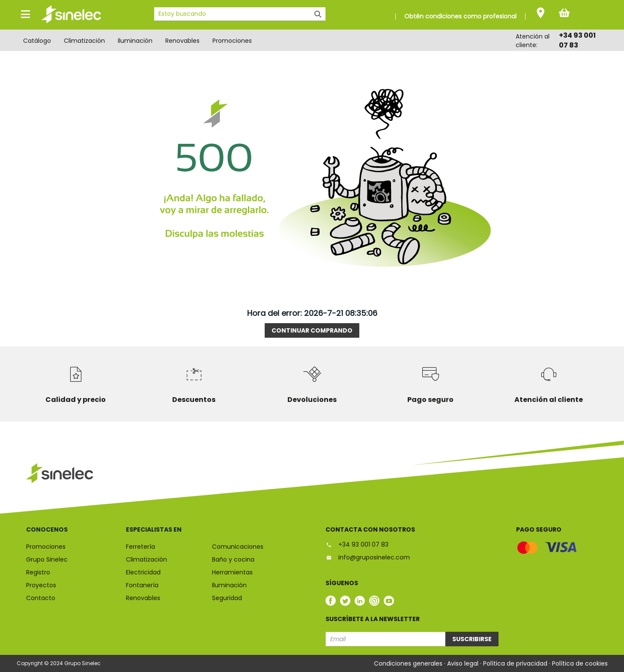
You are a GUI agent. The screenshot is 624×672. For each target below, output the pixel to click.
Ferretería (140, 547)
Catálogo (37, 41)
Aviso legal (464, 663)
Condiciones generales (409, 663)
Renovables (182, 41)
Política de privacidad (516, 663)
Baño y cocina (233, 559)
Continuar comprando (312, 330)
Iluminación (135, 41)
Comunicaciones (238, 547)
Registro (38, 572)
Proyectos (41, 585)
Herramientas (232, 572)
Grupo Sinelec (47, 559)
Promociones (232, 41)
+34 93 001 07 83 (357, 544)
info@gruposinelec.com (368, 557)
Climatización (84, 41)
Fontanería (142, 585)
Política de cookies (580, 663)
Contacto (41, 598)
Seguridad (227, 598)
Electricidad (143, 572)
